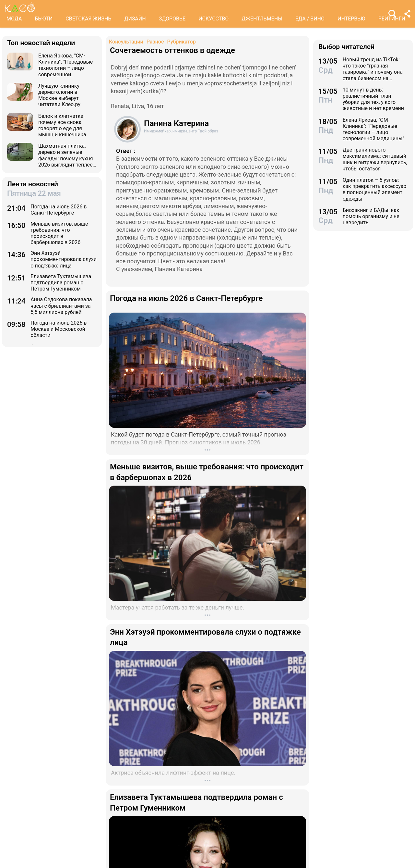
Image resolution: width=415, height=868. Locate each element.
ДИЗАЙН (135, 19)
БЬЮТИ (44, 19)
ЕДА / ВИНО (310, 19)
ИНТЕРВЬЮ (351, 19)
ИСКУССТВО (213, 19)
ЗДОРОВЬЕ (172, 19)
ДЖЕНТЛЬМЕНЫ (262, 19)
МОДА (14, 19)
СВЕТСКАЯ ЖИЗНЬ (88, 19)
